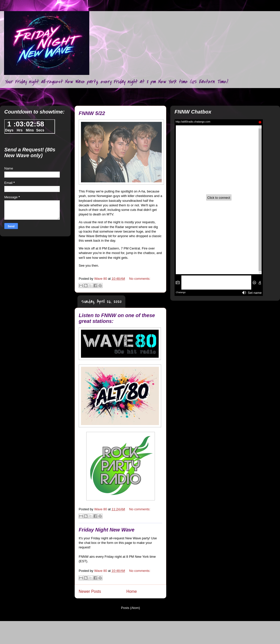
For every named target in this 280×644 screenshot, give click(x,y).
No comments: (140, 279)
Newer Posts (90, 591)
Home (132, 591)
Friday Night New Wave (107, 530)
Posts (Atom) (131, 608)
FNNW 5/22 (92, 113)
